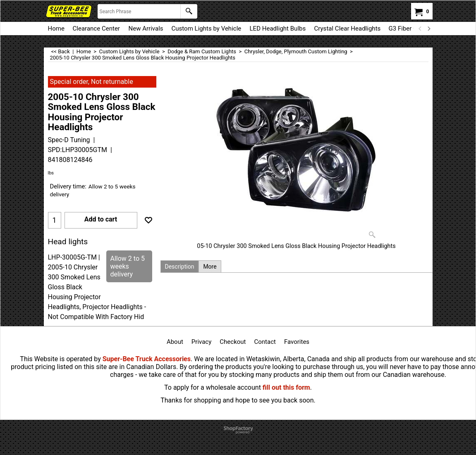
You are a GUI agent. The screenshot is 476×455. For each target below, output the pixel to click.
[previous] (421, 29)
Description (180, 267)
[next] (429, 29)
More (210, 267)
